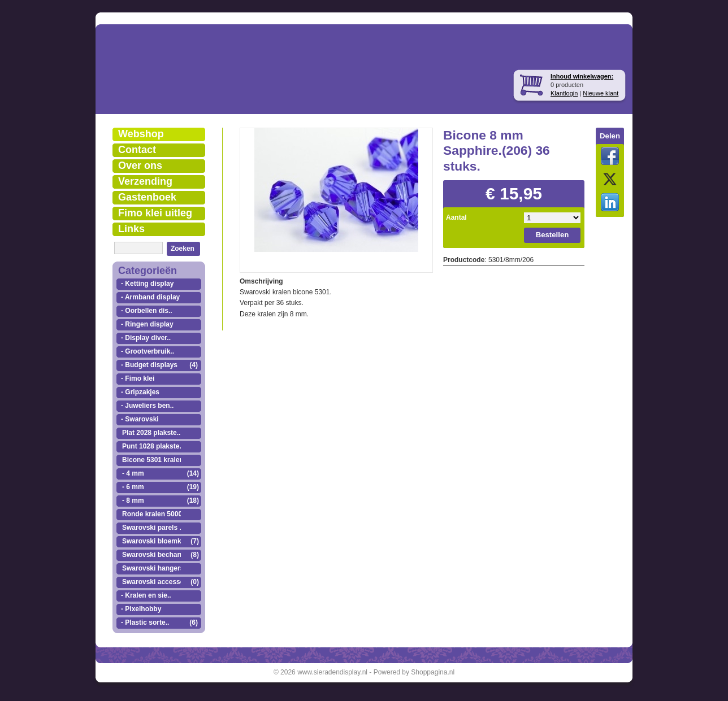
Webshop (141, 134)
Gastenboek (147, 197)
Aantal (456, 217)
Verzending (145, 181)
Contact (137, 150)
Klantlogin (564, 93)
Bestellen (552, 235)
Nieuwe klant (601, 93)
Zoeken (183, 249)
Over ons (140, 166)
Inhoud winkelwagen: (582, 76)
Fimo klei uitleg (155, 213)
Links (131, 229)
